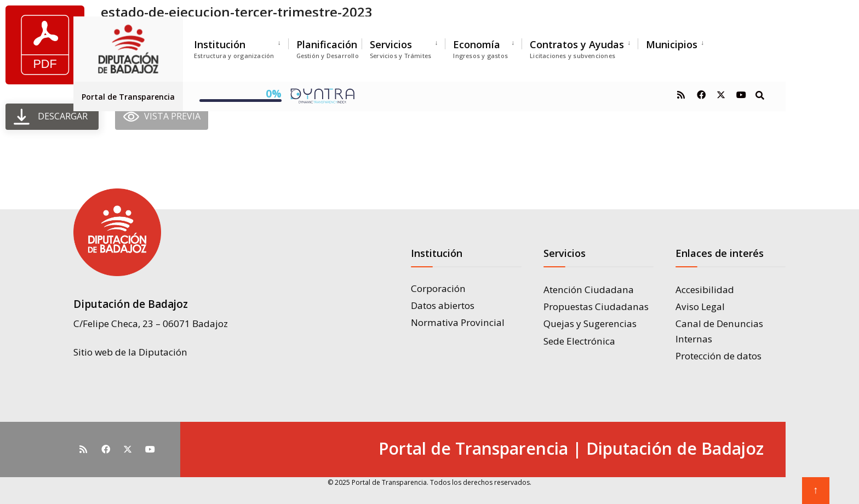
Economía (480, 49)
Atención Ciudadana (589, 290)
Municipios (672, 44)
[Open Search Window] (759, 94)
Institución (234, 49)
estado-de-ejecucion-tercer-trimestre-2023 (237, 12)
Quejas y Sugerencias (590, 323)
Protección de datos (718, 356)
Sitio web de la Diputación (130, 351)
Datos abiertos (443, 305)
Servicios (400, 49)
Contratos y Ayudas (577, 49)
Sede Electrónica (579, 341)
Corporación (438, 288)
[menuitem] (241, 47)
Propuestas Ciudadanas (596, 307)
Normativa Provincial (458, 322)
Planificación (328, 49)
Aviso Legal (700, 307)
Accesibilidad (705, 290)
